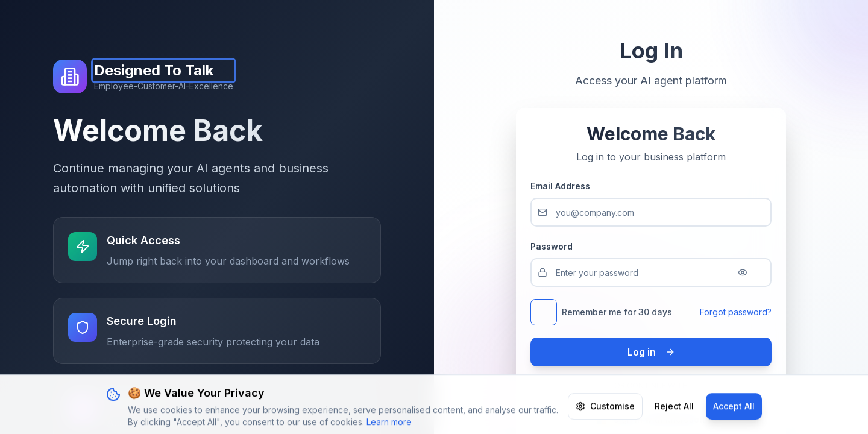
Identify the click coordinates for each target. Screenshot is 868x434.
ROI (534, 19)
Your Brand (285, 19)
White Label (472, 326)
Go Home (394, 244)
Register (812, 19)
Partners (612, 19)
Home (177, 19)
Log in (757, 19)
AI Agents (454, 19)
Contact (516, 326)
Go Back (475, 244)
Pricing (225, 19)
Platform (363, 19)
